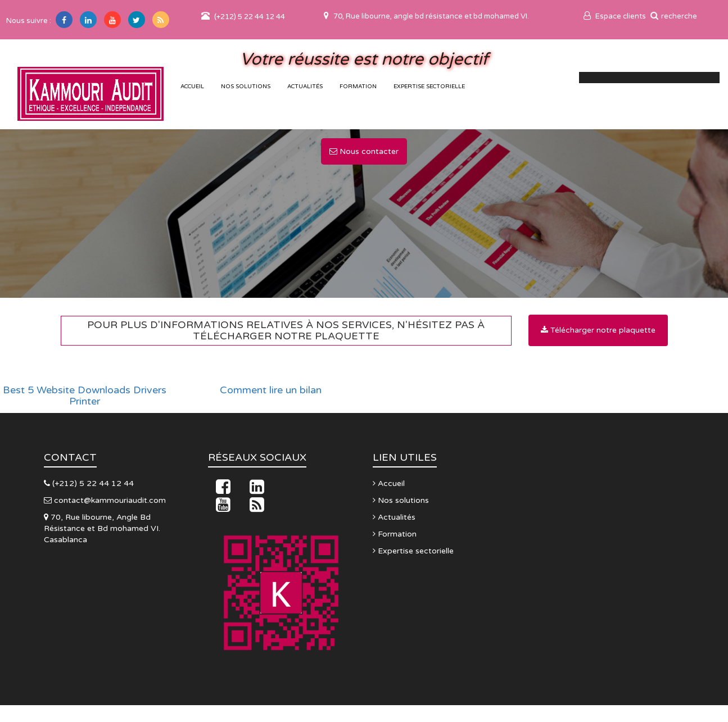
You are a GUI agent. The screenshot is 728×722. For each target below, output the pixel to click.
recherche (674, 16)
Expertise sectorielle (429, 87)
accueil (192, 87)
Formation (358, 87)
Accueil (389, 483)
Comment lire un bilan (271, 390)
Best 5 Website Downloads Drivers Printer (85, 396)
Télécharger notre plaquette (598, 330)
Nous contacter (364, 151)
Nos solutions (246, 87)
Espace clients (615, 16)
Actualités (305, 87)
